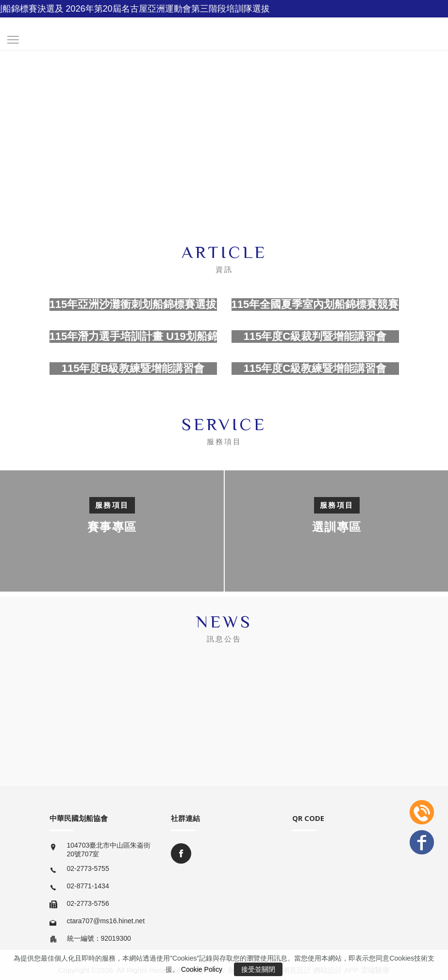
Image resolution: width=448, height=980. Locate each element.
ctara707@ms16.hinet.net (106, 921)
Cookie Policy (202, 969)
